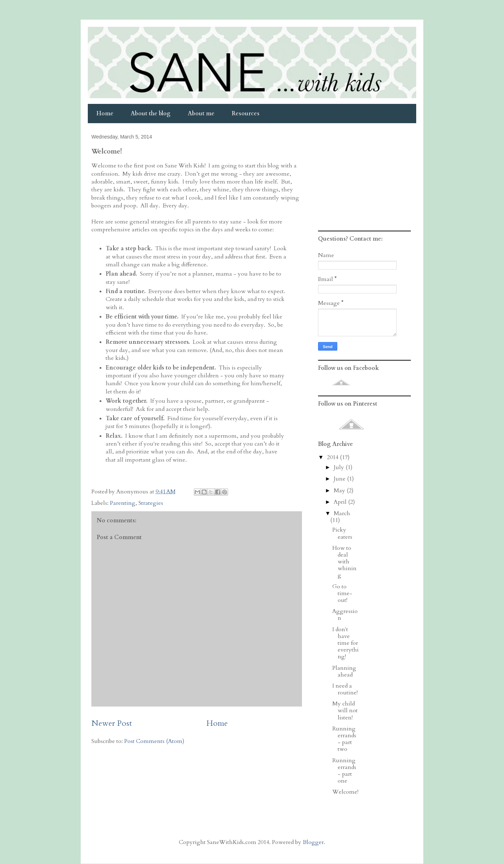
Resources (246, 114)
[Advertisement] (363, 180)
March (342, 513)
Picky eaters (342, 533)
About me (201, 114)
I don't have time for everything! (346, 643)
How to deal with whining (344, 562)
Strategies (151, 503)
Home (105, 114)
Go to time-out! (342, 593)
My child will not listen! (345, 710)
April (341, 502)
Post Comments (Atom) (154, 741)
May (340, 491)
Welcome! (345, 792)
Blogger (313, 842)
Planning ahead (344, 671)
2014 (333, 457)
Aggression (345, 615)
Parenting (123, 503)
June (340, 479)
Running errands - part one (344, 771)
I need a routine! (345, 689)
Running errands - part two (344, 739)
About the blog (151, 114)
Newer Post (112, 723)
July (340, 467)
